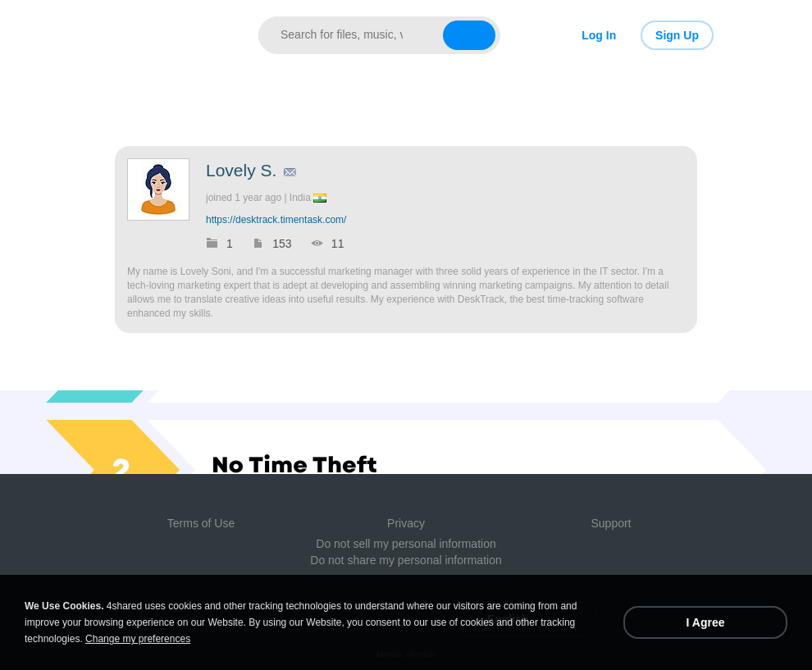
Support (611, 523)
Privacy (406, 523)
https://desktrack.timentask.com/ (276, 220)
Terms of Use (201, 523)
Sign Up (677, 35)
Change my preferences (138, 639)
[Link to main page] (166, 35)
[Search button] (469, 35)
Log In (599, 35)
